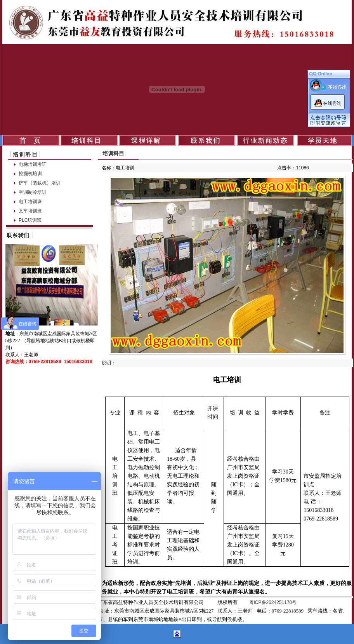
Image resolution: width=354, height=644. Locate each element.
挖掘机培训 (30, 174)
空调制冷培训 (33, 192)
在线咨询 (332, 103)
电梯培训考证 (33, 164)
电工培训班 (30, 202)
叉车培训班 (30, 211)
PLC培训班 (30, 220)
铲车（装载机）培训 (40, 183)
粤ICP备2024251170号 (273, 602)
